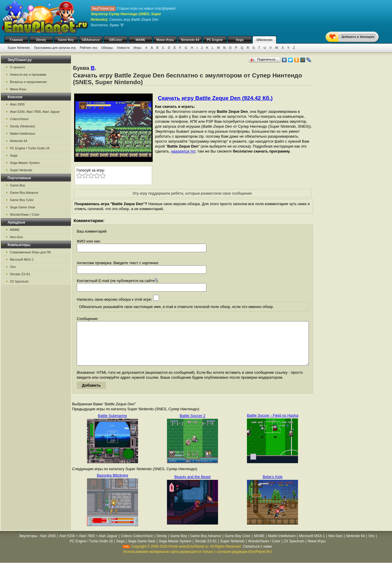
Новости (123, 48)
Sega (240, 40)
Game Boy (66, 40)
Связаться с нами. (258, 555)
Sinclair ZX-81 (20, 274)
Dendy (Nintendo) (22, 126)
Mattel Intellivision (23, 134)
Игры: (138, 48)
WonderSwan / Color (25, 214)
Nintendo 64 (190, 40)
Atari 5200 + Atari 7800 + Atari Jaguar (88, 545)
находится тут (183, 151)
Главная (16, 40)
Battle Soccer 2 (192, 424)
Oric (13, 267)
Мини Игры (165, 40)
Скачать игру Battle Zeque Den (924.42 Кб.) (215, 98)
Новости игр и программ (28, 75)
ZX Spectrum (19, 281)
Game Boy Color (22, 200)
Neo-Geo (16, 237)
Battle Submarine (112, 424)
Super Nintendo (19, 48)
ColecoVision (19, 119)
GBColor (115, 40)
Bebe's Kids (273, 486)
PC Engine (215, 40)
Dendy (41, 40)
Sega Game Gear (22, 207)
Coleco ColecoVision (137, 545)
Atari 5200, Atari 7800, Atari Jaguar (35, 112)
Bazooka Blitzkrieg (113, 484)
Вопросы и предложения (28, 82)
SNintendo (265, 40)
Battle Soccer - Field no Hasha (273, 424)
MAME (140, 40)
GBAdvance (91, 40)
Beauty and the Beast (192, 486)
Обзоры (107, 48)
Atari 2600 (17, 104)
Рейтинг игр (88, 48)
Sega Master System (25, 163)
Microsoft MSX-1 (22, 259)
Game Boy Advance (24, 193)
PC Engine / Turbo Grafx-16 (30, 148)
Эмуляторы (28, 545)
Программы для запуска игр (55, 48)
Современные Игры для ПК (30, 252)
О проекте (18, 67)
